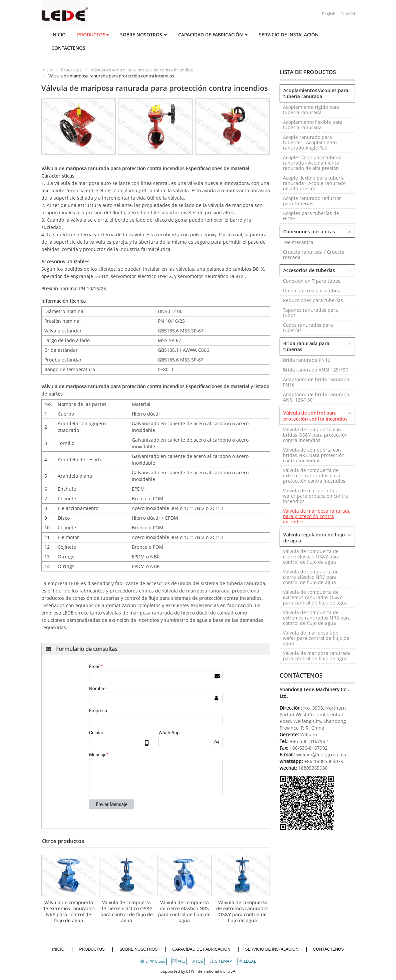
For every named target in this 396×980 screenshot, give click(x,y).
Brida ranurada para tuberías (306, 346)
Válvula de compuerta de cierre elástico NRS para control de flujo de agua (184, 911)
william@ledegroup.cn (321, 755)
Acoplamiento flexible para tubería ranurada (313, 125)
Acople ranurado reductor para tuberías (312, 201)
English (329, 14)
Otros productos (63, 841)
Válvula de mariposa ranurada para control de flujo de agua (317, 656)
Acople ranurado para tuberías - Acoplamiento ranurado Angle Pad (310, 142)
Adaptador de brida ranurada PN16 (316, 382)
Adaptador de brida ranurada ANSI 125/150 (316, 397)
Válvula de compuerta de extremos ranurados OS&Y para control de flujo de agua (242, 911)
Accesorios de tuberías (309, 270)
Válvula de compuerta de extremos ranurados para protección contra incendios (314, 475)
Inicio (47, 70)
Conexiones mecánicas (309, 231)
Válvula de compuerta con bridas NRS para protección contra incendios (314, 455)
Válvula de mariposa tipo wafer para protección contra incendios (315, 496)
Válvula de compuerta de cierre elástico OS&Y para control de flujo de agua (127, 911)
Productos (71, 70)
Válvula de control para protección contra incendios (142, 70)
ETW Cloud (153, 961)
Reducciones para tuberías (313, 300)
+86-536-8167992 (309, 741)
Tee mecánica (298, 242)
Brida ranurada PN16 (307, 360)
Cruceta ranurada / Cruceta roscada (314, 255)
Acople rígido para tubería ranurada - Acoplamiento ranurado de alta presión (312, 163)
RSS (198, 961)
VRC (179, 961)
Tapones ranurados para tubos (310, 313)
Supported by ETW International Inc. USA (198, 971)
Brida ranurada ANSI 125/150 (316, 370)
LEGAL (247, 961)
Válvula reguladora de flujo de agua (314, 538)
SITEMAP (221, 961)
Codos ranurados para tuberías (308, 328)
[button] (88, 35)
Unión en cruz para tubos (311, 291)
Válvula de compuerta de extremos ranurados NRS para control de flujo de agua (69, 911)
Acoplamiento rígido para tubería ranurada (311, 110)
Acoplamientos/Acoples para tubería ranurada (316, 93)
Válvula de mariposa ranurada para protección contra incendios (317, 516)
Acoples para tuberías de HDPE (311, 216)
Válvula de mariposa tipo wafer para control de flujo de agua (316, 638)
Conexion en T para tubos (312, 281)
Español (348, 14)
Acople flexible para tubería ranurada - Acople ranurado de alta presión (314, 183)
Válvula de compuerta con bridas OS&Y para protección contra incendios (315, 435)
